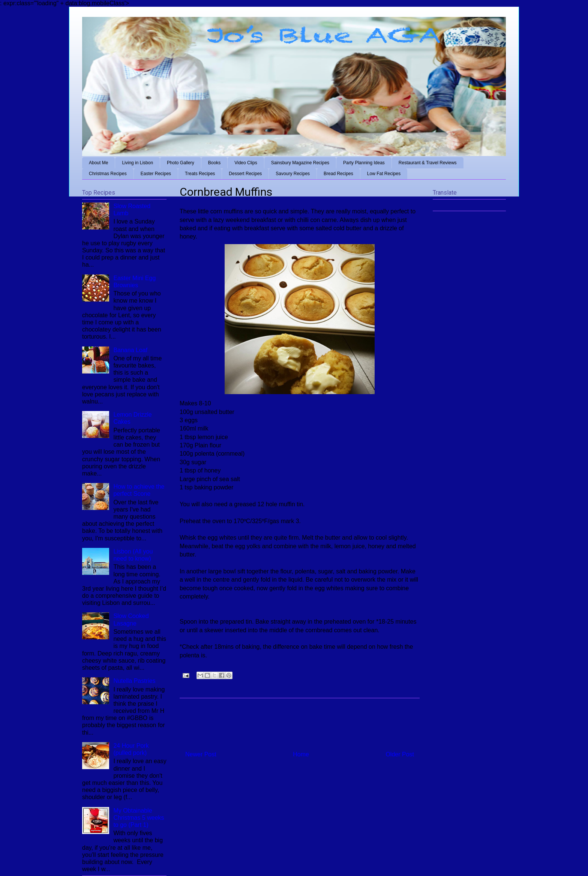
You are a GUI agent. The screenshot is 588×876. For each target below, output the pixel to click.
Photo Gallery (181, 163)
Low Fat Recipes (384, 174)
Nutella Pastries (134, 681)
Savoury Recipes (293, 174)
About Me (98, 163)
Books (214, 163)
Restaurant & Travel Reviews (428, 163)
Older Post (400, 754)
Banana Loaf (130, 350)
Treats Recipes (200, 174)
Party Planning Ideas (364, 163)
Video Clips (246, 163)
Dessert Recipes (245, 174)
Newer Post (201, 754)
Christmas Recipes (108, 174)
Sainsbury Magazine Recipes (300, 163)
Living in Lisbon (137, 163)
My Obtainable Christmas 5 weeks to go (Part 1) (139, 818)
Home (301, 754)
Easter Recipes (156, 174)
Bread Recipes (338, 174)
